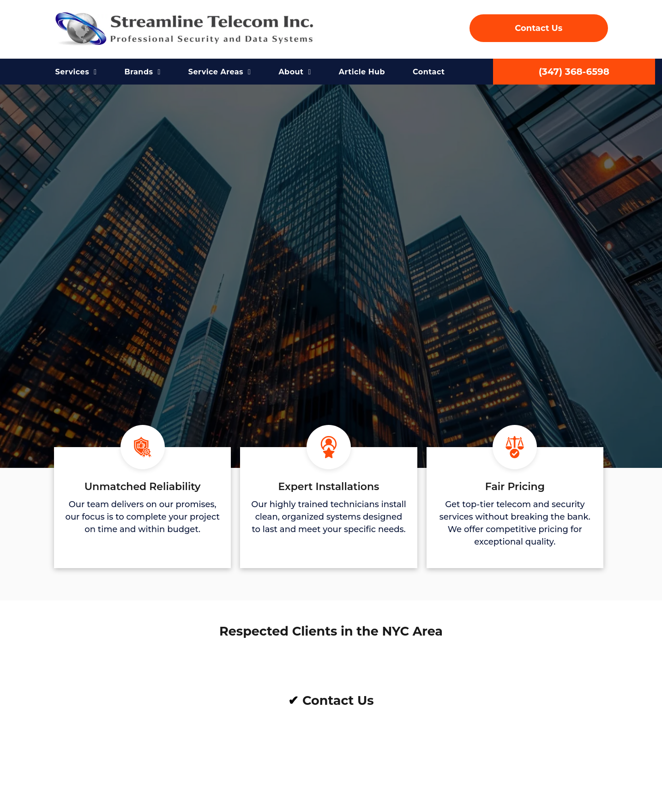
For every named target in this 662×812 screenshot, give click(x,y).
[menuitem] (76, 72)
